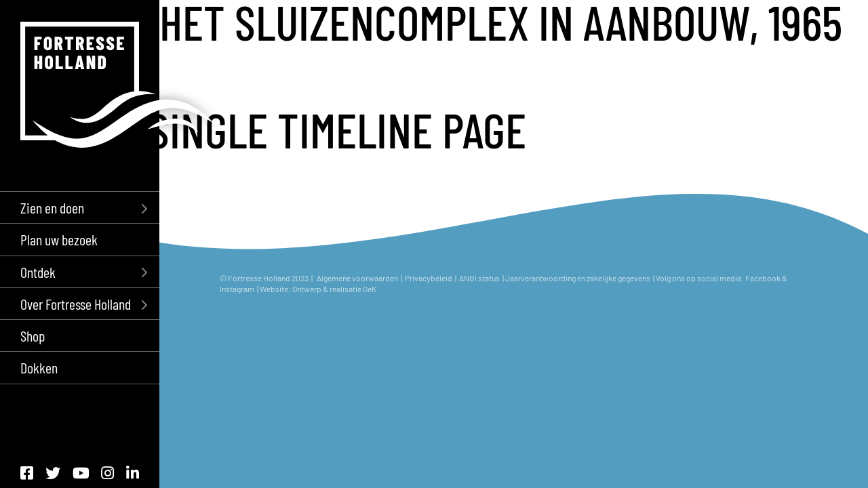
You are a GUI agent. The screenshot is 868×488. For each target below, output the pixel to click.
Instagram (238, 289)
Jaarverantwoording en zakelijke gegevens (578, 278)
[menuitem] (80, 207)
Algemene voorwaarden (357, 278)
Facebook (763, 278)
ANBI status (480, 278)
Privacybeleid (429, 278)
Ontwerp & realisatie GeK (334, 289)
